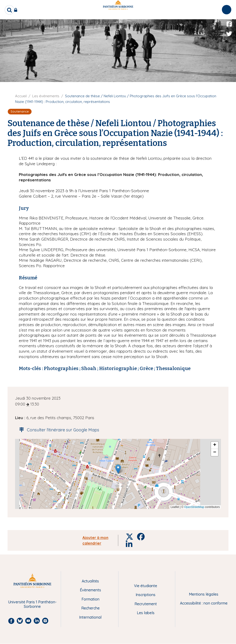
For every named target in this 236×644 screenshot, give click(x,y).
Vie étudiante (146, 586)
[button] (118, 469)
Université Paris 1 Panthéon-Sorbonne (32, 604)
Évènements (90, 590)
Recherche (90, 608)
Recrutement (146, 604)
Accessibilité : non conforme (204, 603)
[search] (9, 10)
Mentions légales (204, 594)
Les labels (146, 613)
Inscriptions (146, 595)
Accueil (21, 96)
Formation (90, 599)
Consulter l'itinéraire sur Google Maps (58, 430)
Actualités (90, 581)
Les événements (46, 96)
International (90, 617)
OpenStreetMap (194, 507)
